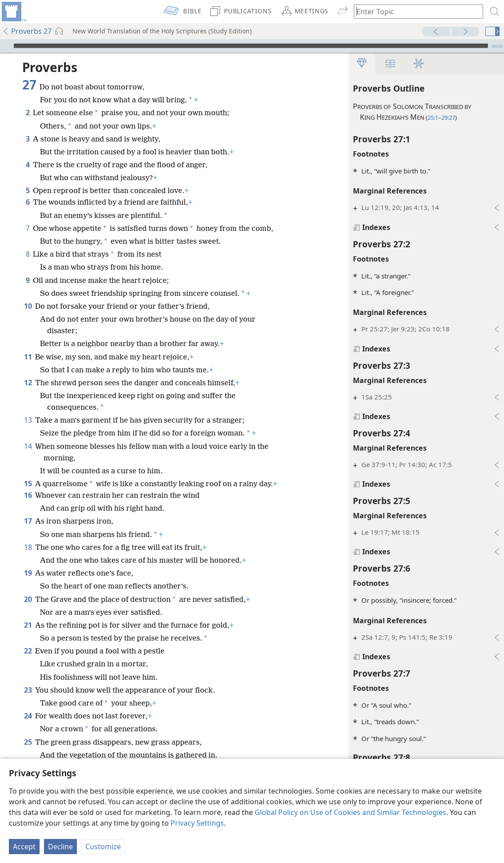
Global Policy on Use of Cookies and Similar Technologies (350, 812)
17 (28, 521)
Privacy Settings (197, 823)
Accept (24, 847)
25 (28, 742)
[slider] (251, 46)
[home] (13, 12)
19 (28, 573)
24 (28, 716)
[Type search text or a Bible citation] (414, 11)
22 (28, 651)
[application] (252, 46)
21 (28, 625)
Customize (103, 847)
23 (28, 690)
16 (28, 495)
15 (28, 484)
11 (28, 357)
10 (28, 306)
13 (28, 420)
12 (28, 383)
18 (28, 547)
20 (28, 599)
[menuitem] (13, 12)
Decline (60, 847)
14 (28, 446)
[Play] (6, 46)
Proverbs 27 (27, 31)
